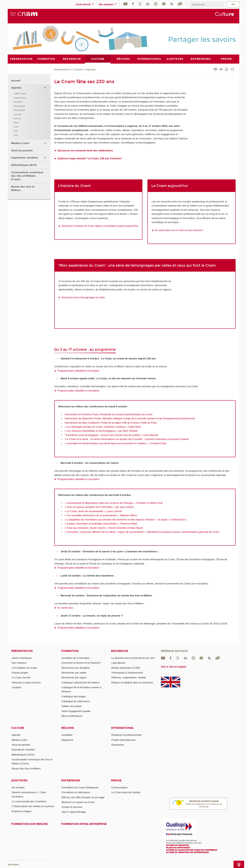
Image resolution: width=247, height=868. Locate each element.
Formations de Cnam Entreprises (80, 787)
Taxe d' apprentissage (74, 812)
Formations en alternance (76, 792)
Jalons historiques (22, 658)
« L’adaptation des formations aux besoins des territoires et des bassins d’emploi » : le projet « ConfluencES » (126, 519)
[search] (207, 5)
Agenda (91, 69)
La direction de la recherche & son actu (133, 658)
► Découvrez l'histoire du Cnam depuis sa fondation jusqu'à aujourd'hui (98, 226)
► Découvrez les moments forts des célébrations (84, 150)
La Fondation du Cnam (24, 668)
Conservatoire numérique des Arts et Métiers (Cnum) (27, 176)
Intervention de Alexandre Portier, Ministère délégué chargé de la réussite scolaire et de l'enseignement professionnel (130, 418)
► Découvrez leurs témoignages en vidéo (82, 297)
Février (17, 118)
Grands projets (20, 673)
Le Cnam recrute (21, 677)
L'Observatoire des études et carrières (33, 806)
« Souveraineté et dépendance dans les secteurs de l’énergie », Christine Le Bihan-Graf (114, 503)
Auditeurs (19, 780)
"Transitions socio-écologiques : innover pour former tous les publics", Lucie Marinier (112, 435)
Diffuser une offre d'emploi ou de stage (83, 797)
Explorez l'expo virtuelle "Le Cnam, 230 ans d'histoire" (89, 158)
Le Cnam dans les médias (126, 792)
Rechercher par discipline (76, 668)
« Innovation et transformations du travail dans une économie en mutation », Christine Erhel (115, 443)
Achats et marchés (72, 807)
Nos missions (19, 663)
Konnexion (13, 865)
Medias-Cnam (20, 143)
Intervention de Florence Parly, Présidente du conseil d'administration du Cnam (109, 414)
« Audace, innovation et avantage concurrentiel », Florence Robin (101, 524)
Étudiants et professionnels (126, 735)
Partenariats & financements (127, 673)
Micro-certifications (72, 716)
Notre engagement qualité (76, 711)
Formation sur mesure (29, 824)
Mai (16, 131)
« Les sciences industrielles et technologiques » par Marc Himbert (101, 431)
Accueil (16, 80)
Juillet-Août (20, 93)
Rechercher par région (74, 677)
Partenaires (118, 745)
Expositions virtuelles (25, 158)
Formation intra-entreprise (84, 824)
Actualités (67, 735)
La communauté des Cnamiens (29, 801)
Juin (16, 135)
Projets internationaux (123, 740)
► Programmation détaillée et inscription (77, 370)
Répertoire (67, 740)
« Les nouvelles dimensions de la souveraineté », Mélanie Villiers (101, 515)
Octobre (18, 102)
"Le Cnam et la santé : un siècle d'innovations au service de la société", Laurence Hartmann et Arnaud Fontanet (127, 439)
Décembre (19, 110)
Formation (70, 651)
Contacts (16, 687)
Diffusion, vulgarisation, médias (129, 677)
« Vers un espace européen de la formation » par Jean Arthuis (99, 507)
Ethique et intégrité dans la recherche (132, 682)
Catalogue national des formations (81, 682)
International (122, 728)
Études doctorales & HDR (126, 668)
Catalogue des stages (74, 696)
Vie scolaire (18, 787)
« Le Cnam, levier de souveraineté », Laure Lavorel (93, 511)
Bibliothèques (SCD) (24, 165)
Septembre (20, 98)
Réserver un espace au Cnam (78, 802)
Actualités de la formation (76, 658)
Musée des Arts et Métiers (23, 188)
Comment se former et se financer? (81, 663)
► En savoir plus (64, 608)
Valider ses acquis (72, 706)
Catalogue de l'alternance (76, 701)
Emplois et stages (22, 811)
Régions (68, 728)
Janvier (18, 114)
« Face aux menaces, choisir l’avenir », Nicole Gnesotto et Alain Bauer (104, 528)
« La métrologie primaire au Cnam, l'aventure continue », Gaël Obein (103, 427)
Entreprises (71, 780)
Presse (116, 780)
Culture (78, 69)
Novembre (19, 106)
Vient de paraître (22, 150)
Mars (16, 122)
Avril (16, 127)
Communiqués (119, 787)
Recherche (120, 651)
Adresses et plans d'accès (26, 682)
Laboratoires (118, 663)
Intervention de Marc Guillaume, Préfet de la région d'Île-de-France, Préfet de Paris (111, 422)
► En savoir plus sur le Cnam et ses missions (177, 230)
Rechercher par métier (74, 673)
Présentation (62, 69)
